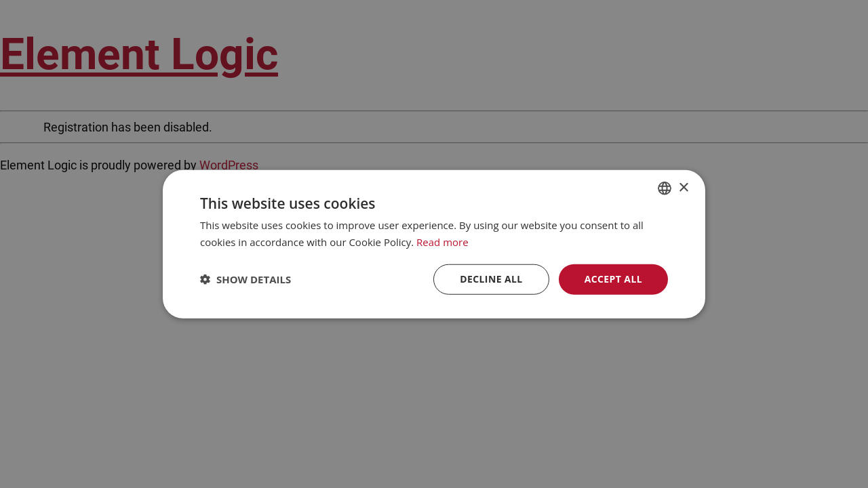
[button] (245, 279)
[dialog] (434, 244)
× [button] (683, 187)
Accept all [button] (613, 279)
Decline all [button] (491, 279)
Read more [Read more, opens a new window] (442, 242)
